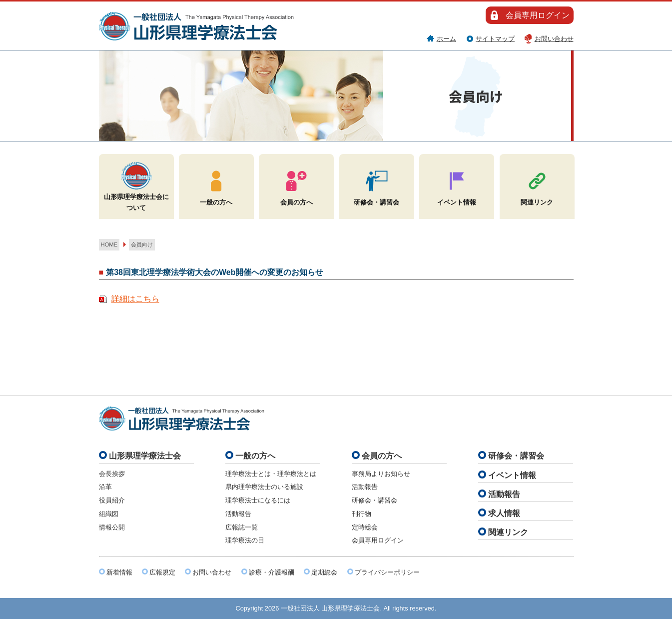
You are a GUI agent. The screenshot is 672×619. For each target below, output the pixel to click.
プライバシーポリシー (387, 572)
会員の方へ (297, 185)
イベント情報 (457, 185)
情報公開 (112, 527)
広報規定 (162, 572)
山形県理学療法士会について (136, 185)
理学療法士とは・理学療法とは (271, 474)
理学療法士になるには (258, 500)
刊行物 (361, 514)
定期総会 (324, 572)
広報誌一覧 (242, 527)
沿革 (105, 487)
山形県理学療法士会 (145, 456)
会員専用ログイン (538, 15)
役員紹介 (112, 500)
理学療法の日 (245, 540)
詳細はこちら (135, 299)
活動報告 (238, 514)
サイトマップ (495, 39)
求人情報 (504, 513)
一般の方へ (216, 185)
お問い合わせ (554, 39)
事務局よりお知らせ (381, 474)
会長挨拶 (112, 474)
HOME (109, 244)
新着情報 (119, 572)
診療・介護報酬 (272, 572)
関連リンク (537, 185)
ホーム (446, 39)
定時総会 (365, 527)
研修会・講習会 (376, 185)
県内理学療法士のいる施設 (264, 487)
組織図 (109, 514)
